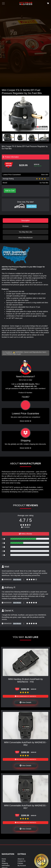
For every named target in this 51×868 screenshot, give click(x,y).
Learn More (32, 206)
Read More (26, 421)
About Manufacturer (25, 238)
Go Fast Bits (44, 183)
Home (4, 859)
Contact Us (21, 861)
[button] (47, 113)
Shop (4, 861)
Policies (20, 863)
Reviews (25, 226)
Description (25, 221)
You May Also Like (25, 232)
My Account (22, 865)
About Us (21, 859)
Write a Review (25, 534)
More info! (45, 175)
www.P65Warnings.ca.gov (12, 354)
